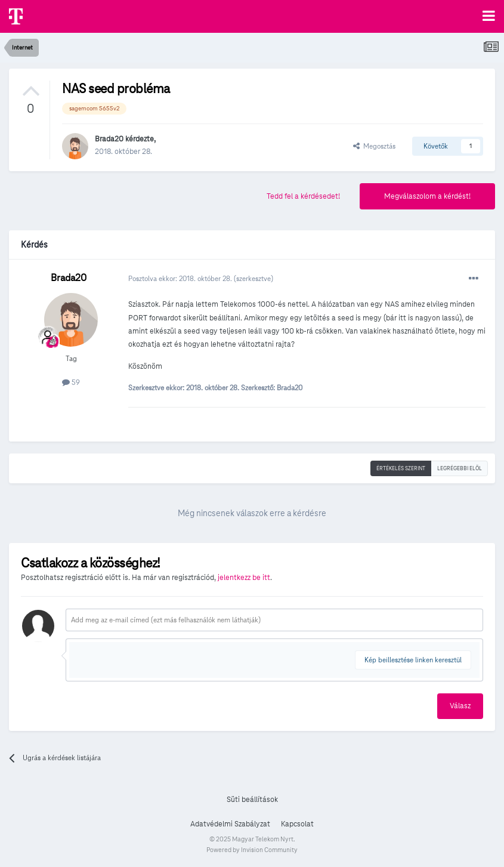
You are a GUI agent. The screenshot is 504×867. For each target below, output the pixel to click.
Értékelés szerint (401, 468)
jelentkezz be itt (244, 578)
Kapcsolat (297, 824)
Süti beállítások (252, 800)
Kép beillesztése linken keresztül (413, 660)
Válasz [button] (460, 706)
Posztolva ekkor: (181, 278)
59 (71, 382)
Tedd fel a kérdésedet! (303, 196)
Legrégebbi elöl (460, 468)
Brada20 (109, 139)
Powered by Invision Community (252, 850)
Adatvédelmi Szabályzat (230, 824)
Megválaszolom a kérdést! (427, 196)
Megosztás (374, 146)
